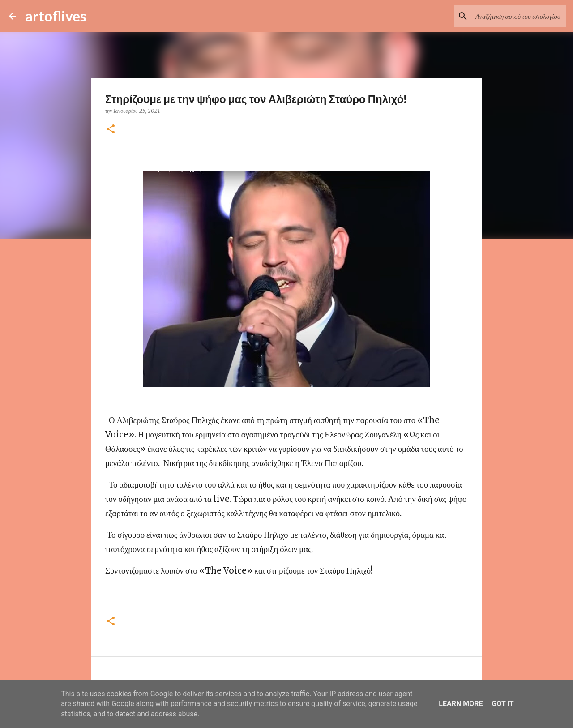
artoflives (56, 16)
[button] (111, 130)
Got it (502, 704)
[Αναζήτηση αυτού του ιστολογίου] (519, 16)
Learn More (461, 704)
